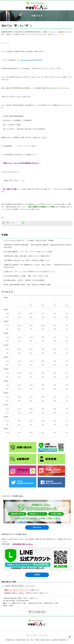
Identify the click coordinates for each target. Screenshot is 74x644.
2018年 (6, 393)
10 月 (31, 314)
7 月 (67, 314)
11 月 (19, 314)
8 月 (55, 314)
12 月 (7, 314)
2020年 (6, 369)
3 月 (43, 305)
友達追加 (37, 575)
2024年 (6, 321)
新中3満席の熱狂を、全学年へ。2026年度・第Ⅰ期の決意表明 (24, 280)
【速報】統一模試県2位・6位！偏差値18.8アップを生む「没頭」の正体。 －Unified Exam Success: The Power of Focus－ (38, 266)
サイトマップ (44, 635)
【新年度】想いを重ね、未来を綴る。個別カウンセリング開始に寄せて (27, 256)
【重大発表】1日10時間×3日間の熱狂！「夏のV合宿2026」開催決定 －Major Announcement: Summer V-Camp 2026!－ (38, 246)
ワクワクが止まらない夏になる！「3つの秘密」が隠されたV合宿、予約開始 (29, 240)
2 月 (55, 305)
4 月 (31, 305)
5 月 (19, 317)
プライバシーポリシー (33, 635)
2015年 (6, 429)
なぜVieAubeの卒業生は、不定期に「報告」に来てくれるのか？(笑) (26, 276)
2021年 (6, 357)
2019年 (6, 381)
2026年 (6, 298)
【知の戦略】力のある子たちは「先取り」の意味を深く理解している (26, 260)
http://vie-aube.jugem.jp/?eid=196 (31, 60)
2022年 (6, 345)
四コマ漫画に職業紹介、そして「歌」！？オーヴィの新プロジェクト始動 (28, 252)
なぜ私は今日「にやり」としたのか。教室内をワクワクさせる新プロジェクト (29, 272)
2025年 (6, 310)
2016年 (6, 417)
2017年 (6, 405)
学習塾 (5, 235)
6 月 (7, 317)
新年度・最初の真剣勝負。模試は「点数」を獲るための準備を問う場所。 (28, 285)
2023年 (6, 333)
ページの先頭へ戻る (38, 612)
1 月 (67, 305)
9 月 (43, 314)
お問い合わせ (37, 527)
